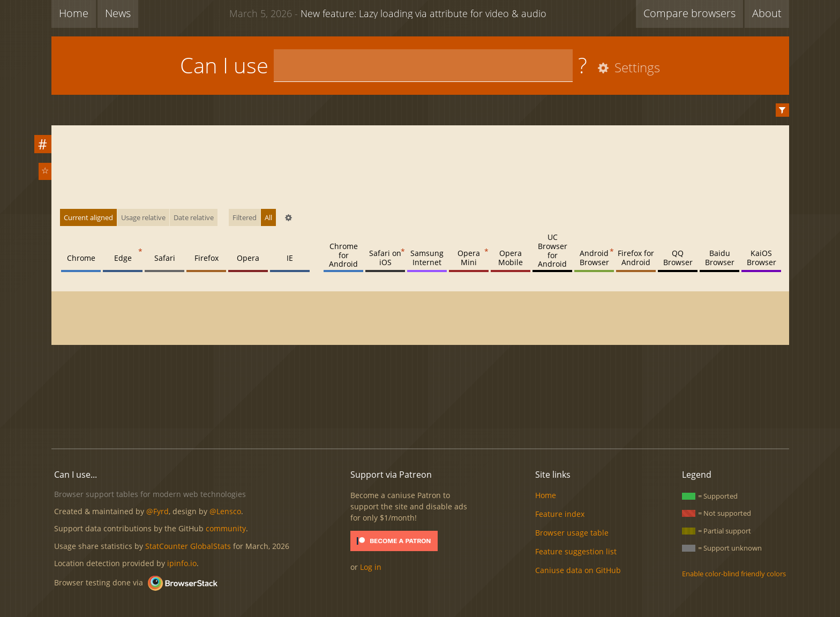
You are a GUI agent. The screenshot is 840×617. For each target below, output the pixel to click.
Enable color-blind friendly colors (734, 574)
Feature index (560, 514)
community (226, 528)
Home (74, 13)
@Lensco (225, 511)
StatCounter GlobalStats (188, 546)
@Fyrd (157, 511)
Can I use (224, 65)
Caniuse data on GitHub (578, 570)
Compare (689, 13)
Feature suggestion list (576, 551)
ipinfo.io (182, 563)
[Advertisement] (420, 404)
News (118, 13)
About (767, 13)
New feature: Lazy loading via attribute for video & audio (388, 13)
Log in (371, 567)
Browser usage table (572, 533)
